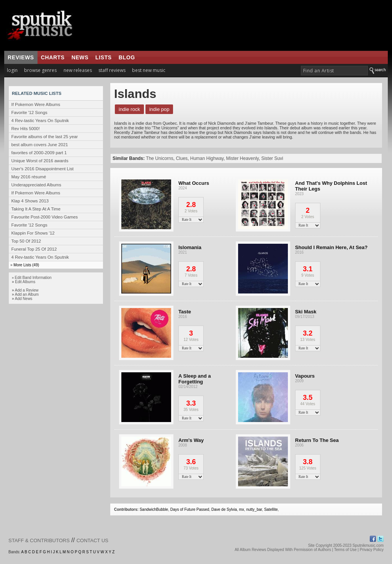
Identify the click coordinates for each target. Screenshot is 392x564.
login (12, 70)
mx (241, 509)
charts (53, 57)
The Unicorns (159, 158)
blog (127, 57)
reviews (21, 57)
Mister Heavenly (243, 158)
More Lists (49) (26, 265)
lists (104, 57)
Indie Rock (129, 109)
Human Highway (207, 158)
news (80, 57)
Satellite (271, 509)
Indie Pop (159, 109)
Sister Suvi (272, 158)
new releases (78, 70)
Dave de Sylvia (224, 509)
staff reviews (112, 70)
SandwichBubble (154, 509)
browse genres (40, 70)
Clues (182, 158)
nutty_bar (254, 509)
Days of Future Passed (190, 509)
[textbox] (334, 71)
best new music (149, 70)
